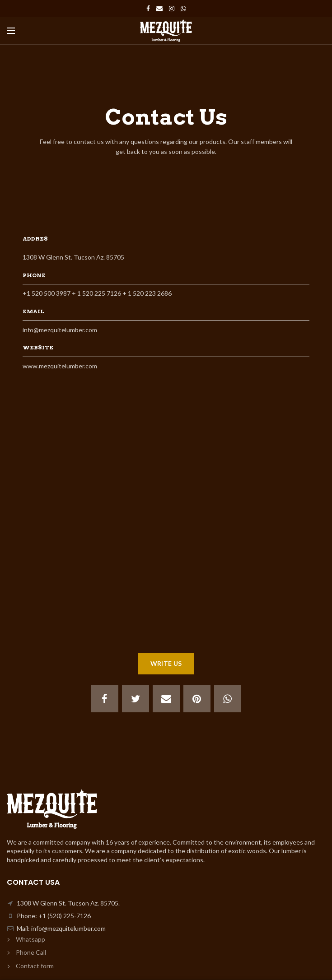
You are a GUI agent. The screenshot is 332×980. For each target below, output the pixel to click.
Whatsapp (30, 939)
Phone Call (31, 952)
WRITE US (166, 663)
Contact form (35, 966)
